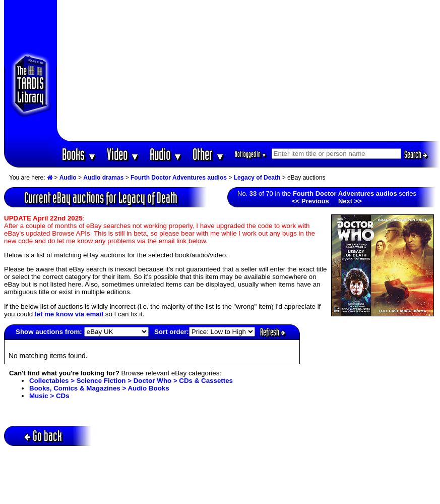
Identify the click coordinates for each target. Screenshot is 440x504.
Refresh (273, 332)
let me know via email (69, 314)
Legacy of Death (257, 178)
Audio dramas (103, 178)
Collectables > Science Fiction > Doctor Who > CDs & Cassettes (131, 381)
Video (123, 154)
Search (416, 154)
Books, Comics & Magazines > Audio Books (99, 388)
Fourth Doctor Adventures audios (179, 178)
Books (79, 154)
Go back (43, 436)
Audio (166, 154)
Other (209, 154)
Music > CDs (49, 396)
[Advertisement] (248, 71)
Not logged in (251, 154)
